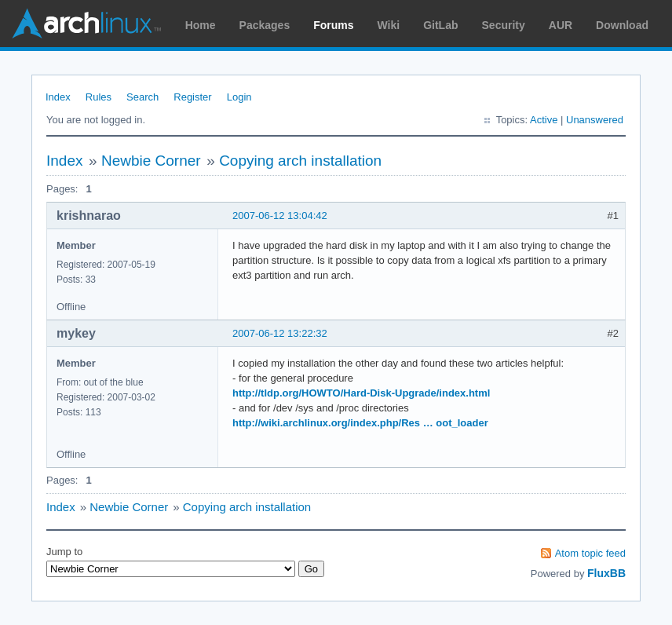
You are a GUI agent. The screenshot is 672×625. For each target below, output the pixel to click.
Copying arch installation (300, 161)
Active (544, 120)
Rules (99, 97)
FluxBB (606, 573)
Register (192, 97)
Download (622, 25)
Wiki (389, 25)
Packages (265, 25)
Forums (333, 25)
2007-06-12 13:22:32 (280, 333)
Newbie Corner (151, 161)
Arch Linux (86, 24)
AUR (561, 25)
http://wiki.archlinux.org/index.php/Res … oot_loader (360, 423)
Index (58, 97)
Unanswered (595, 120)
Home (201, 25)
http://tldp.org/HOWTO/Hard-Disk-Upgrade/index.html (361, 393)
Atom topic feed (590, 553)
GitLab (440, 25)
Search (142, 97)
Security (504, 25)
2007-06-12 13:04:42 (280, 216)
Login (239, 97)
